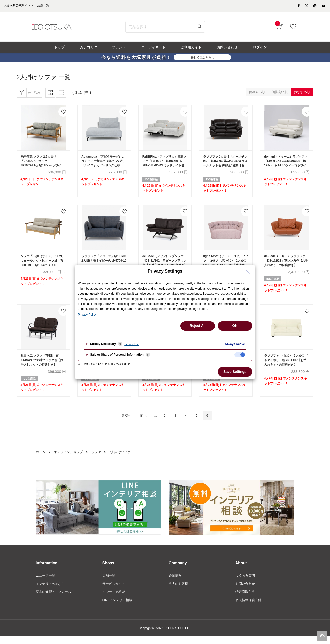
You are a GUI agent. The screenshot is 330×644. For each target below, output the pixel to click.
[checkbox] (240, 355)
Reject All (197, 326)
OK (235, 326)
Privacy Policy (87, 315)
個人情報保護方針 (249, 608)
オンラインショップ (70, 459)
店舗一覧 (109, 583)
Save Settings (235, 372)
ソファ (100, 459)
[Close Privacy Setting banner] (248, 272)
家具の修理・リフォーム (55, 600)
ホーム (41, 459)
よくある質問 (246, 583)
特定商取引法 (246, 600)
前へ (142, 422)
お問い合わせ (246, 591)
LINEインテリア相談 (118, 608)
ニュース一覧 (46, 583)
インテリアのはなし (51, 591)
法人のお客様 (179, 591)
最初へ (123, 422)
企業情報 (176, 583)
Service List (132, 344)
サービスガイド (114, 591)
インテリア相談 (114, 600)
